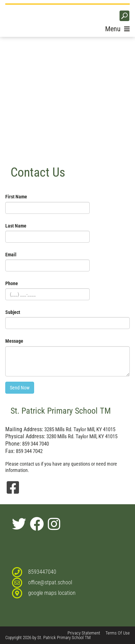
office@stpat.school (50, 582)
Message (14, 341)
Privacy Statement (84, 633)
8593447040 (42, 572)
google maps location (52, 593)
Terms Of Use (118, 633)
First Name (16, 197)
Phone (12, 283)
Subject (13, 312)
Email (11, 255)
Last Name (16, 226)
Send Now (20, 388)
